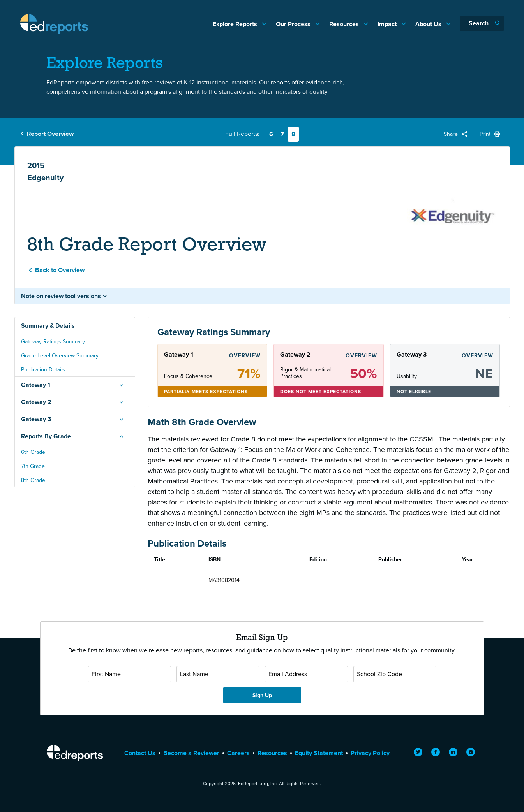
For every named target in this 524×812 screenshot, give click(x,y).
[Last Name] (218, 674)
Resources (345, 24)
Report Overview (50, 134)
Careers (238, 753)
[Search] (482, 23)
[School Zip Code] (395, 674)
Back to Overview (60, 270)
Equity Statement (319, 753)
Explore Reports (236, 24)
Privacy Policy (370, 753)
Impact (388, 24)
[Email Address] (306, 674)
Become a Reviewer (191, 753)
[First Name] (130, 674)
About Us (429, 24)
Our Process (294, 24)
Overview (245, 355)
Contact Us (140, 753)
